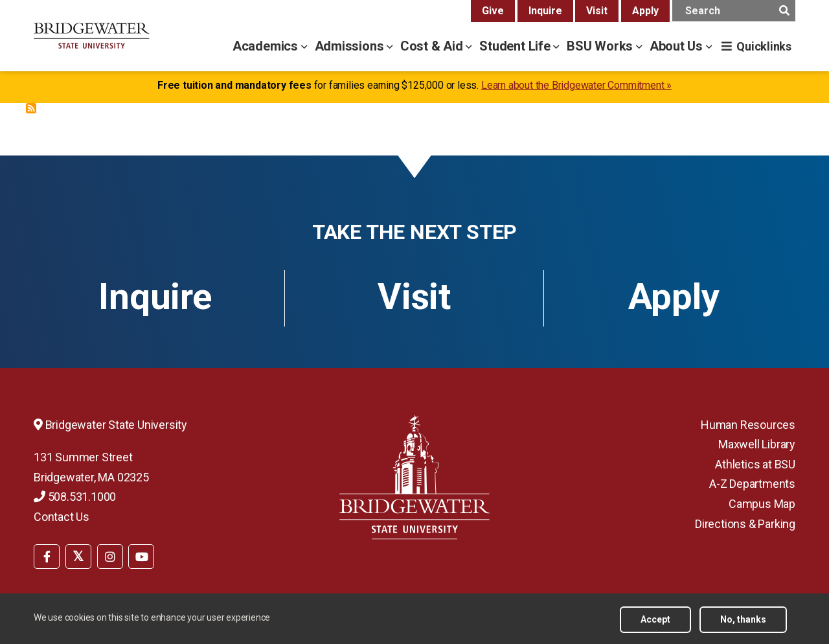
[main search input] (734, 11)
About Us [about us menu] (678, 46)
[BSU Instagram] (110, 557)
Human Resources (748, 425)
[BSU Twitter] (78, 557)
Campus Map (762, 504)
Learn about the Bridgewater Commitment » (576, 85)
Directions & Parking (745, 524)
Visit (597, 11)
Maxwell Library (757, 444)
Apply (645, 11)
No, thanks (743, 619)
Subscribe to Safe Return (31, 108)
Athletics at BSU (755, 464)
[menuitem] (47, 555)
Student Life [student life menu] (516, 46)
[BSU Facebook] (47, 557)
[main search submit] (784, 11)
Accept (655, 619)
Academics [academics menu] (267, 46)
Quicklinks (764, 46)
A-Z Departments (752, 484)
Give (493, 11)
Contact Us (62, 517)
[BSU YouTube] (141, 557)
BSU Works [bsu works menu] (601, 46)
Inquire (545, 11)
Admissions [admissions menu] (351, 46)
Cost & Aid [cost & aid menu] (433, 46)
